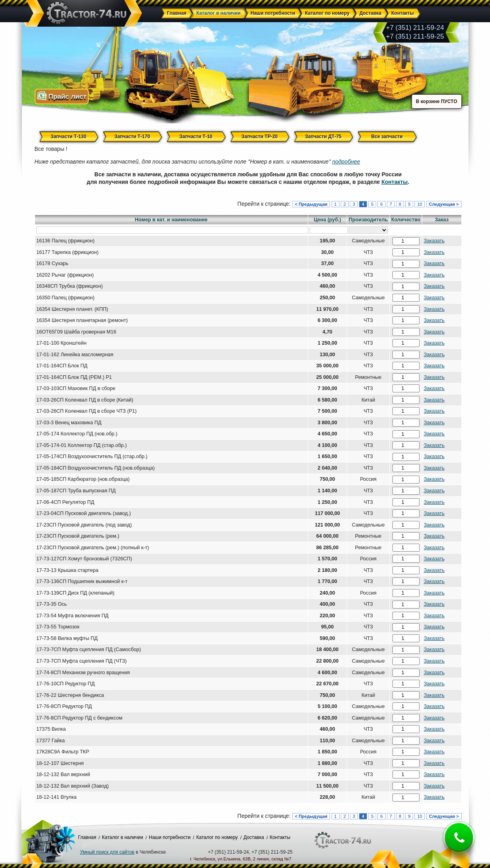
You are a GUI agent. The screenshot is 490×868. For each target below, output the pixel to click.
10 (420, 204)
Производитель (368, 220)
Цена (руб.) (327, 220)
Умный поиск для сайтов (107, 852)
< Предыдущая (311, 204)
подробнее (346, 162)
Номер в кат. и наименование (171, 220)
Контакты (394, 182)
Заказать (434, 241)
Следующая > (444, 204)
